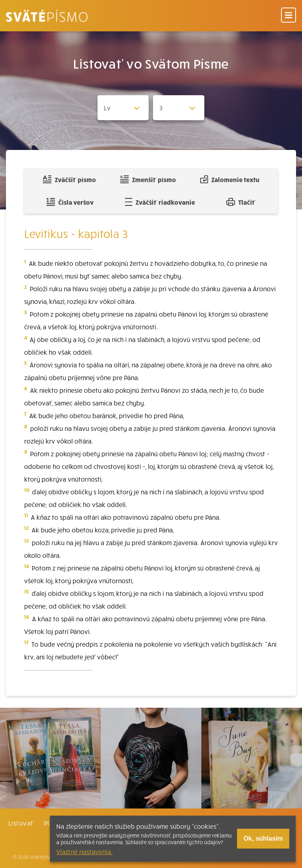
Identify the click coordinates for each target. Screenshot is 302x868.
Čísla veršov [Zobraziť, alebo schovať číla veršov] (70, 202)
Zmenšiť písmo (148, 179)
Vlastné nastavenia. (84, 851)
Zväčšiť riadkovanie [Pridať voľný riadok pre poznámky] (160, 202)
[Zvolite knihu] (123, 108)
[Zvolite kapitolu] (179, 108)
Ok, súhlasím (263, 838)
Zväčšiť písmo (69, 179)
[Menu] (289, 16)
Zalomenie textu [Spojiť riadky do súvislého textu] (230, 179)
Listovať (21, 823)
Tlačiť (241, 202)
